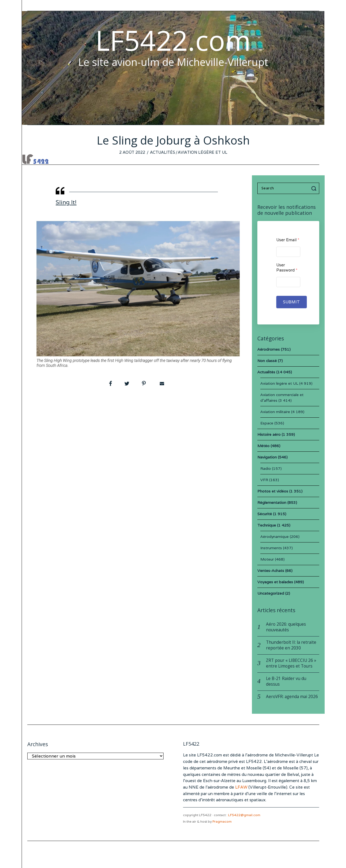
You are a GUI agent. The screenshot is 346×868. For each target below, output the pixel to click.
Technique (267, 525)
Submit (292, 302)
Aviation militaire (275, 412)
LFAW (241, 787)
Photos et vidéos (273, 491)
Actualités (163, 152)
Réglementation (272, 502)
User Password (287, 267)
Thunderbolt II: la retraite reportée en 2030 (291, 645)
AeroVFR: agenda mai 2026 (292, 697)
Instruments (271, 548)
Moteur (267, 559)
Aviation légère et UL (203, 152)
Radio (266, 468)
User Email (288, 240)
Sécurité (265, 514)
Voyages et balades (275, 582)
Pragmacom (222, 821)
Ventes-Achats (271, 571)
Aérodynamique (275, 537)
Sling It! (66, 202)
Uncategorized (271, 593)
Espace (267, 423)
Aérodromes (269, 349)
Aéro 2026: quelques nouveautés (286, 627)
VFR (264, 480)
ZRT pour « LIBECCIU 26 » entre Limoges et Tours (291, 663)
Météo (263, 446)
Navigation (267, 457)
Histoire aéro (269, 434)
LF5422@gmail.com (244, 815)
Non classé (267, 361)
